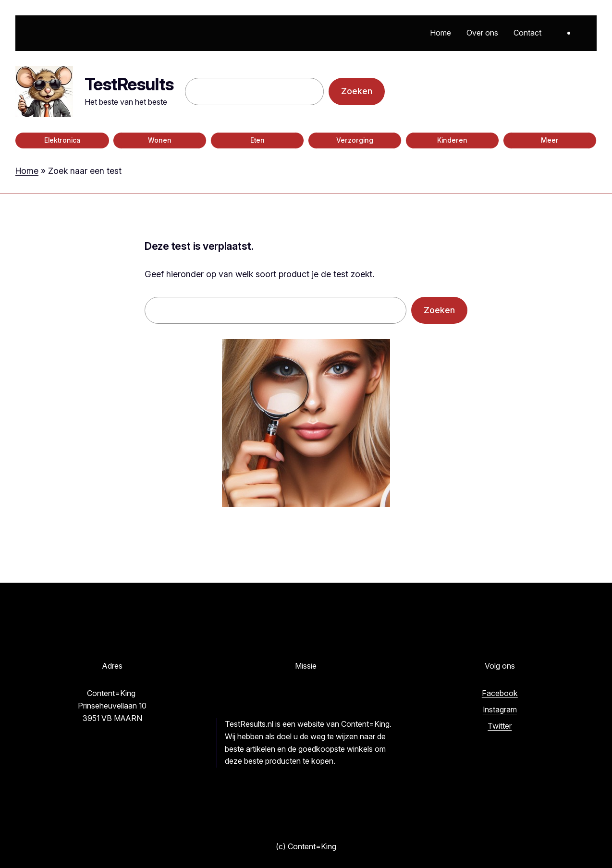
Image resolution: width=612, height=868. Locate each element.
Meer (550, 140)
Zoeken (357, 91)
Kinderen (452, 140)
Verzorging (355, 140)
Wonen (160, 140)
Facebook (500, 693)
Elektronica (62, 140)
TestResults (129, 84)
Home (27, 171)
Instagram (500, 709)
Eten (257, 140)
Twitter (500, 726)
